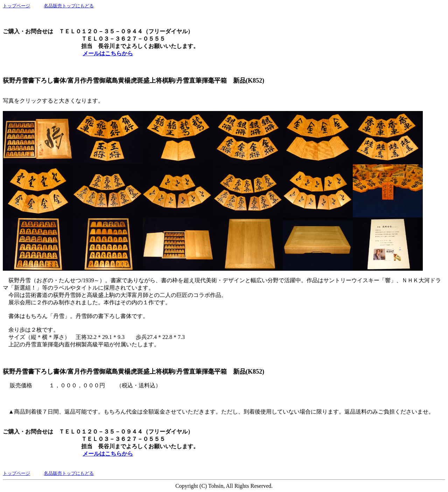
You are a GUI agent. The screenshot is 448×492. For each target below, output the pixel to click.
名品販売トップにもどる (69, 6)
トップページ (16, 6)
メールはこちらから (108, 53)
